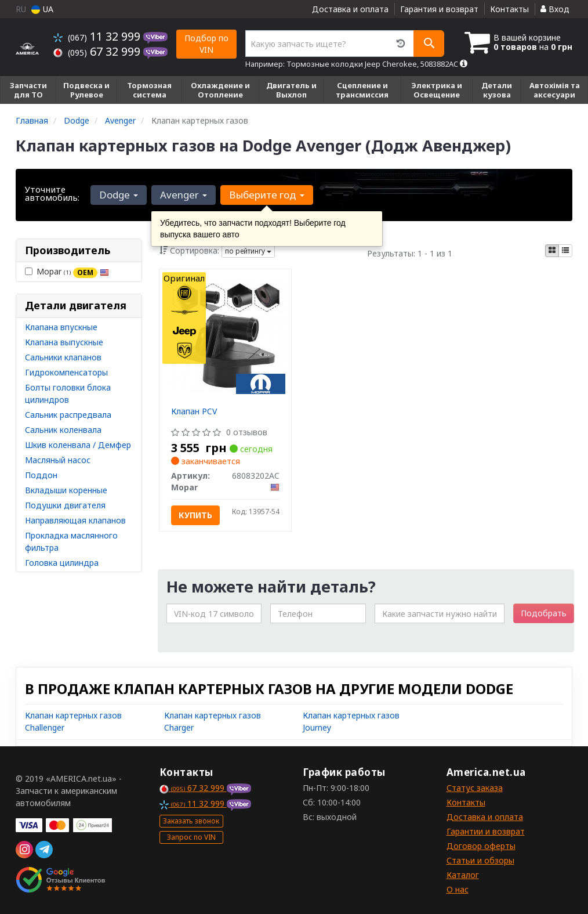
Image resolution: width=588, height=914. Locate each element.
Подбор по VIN (206, 44)
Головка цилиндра (62, 563)
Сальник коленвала (63, 430)
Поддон (41, 475)
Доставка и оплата (350, 9)
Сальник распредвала (68, 415)
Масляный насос (58, 460)
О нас (458, 889)
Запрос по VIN (191, 837)
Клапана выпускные (64, 342)
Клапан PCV (194, 411)
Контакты (509, 9)
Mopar (67, 272)
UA (42, 9)
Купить (195, 515)
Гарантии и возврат (486, 831)
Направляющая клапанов (75, 520)
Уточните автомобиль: (52, 193)
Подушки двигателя (65, 505)
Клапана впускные (61, 327)
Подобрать (544, 613)
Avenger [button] (184, 195)
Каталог (463, 875)
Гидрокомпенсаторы (66, 372)
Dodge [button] (119, 195)
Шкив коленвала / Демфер (78, 445)
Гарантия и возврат (439, 9)
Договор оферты (481, 846)
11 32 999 (98, 36)
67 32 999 (98, 51)
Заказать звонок (191, 821)
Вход (555, 9)
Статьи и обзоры (480, 860)
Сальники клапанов (63, 357)
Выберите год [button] (267, 195)
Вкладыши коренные (66, 490)
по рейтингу (248, 251)
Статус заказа (475, 788)
